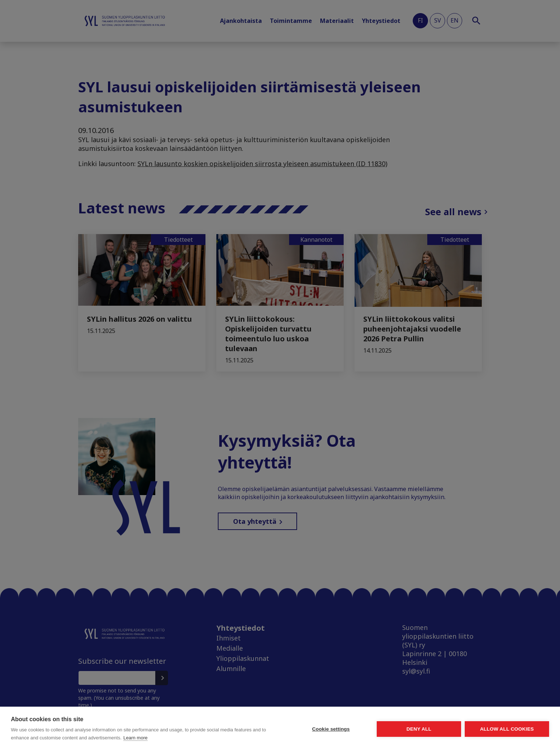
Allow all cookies (507, 729)
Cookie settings (331, 729)
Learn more (135, 738)
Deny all (419, 729)
